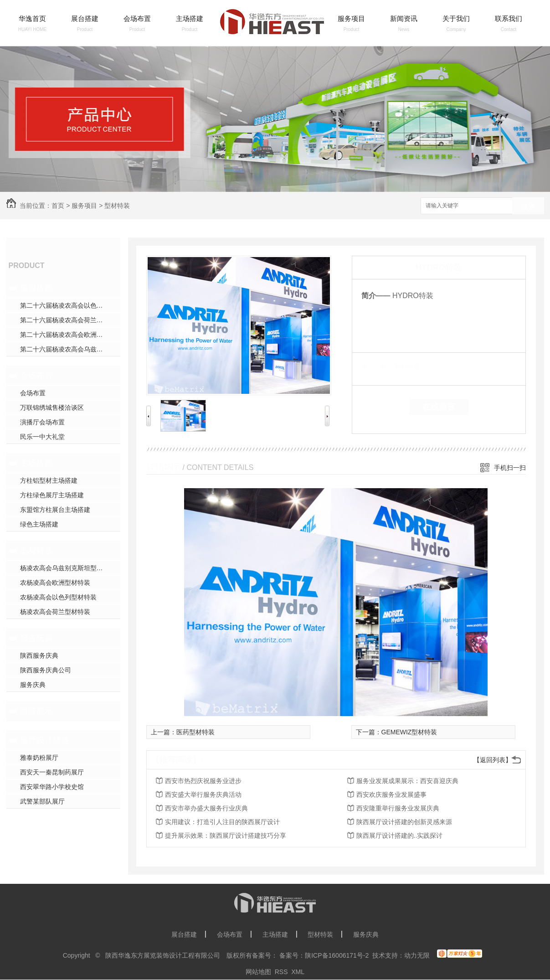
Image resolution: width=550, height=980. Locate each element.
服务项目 (351, 18)
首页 (58, 206)
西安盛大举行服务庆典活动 (203, 794)
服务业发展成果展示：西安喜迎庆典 (407, 781)
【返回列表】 (493, 760)
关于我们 (456, 18)
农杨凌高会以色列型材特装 (58, 597)
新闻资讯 (404, 18)
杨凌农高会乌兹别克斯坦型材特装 (68, 568)
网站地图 (258, 972)
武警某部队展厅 (42, 801)
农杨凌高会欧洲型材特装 (55, 583)
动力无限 (417, 955)
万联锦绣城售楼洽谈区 (52, 407)
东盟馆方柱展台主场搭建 (55, 510)
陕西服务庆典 (39, 655)
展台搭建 (85, 18)
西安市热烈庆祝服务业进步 (203, 781)
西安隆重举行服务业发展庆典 (398, 808)
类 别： (377, 366)
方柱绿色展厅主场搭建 (52, 495)
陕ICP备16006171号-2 (337, 955)
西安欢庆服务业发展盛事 (391, 794)
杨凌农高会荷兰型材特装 (55, 612)
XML (298, 972)
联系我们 (509, 18)
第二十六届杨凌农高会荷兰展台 (65, 320)
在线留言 (439, 407)
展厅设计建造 (45, 740)
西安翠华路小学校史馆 (52, 787)
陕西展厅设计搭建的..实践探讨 (400, 836)
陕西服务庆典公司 (46, 670)
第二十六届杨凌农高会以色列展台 (68, 305)
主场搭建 (190, 18)
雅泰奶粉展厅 (39, 758)
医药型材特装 (195, 732)
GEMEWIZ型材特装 (409, 732)
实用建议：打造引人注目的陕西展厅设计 (222, 822)
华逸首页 (32, 18)
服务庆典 (36, 638)
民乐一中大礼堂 (42, 437)
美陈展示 (36, 711)
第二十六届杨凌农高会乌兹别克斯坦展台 (70, 349)
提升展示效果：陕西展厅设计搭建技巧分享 (226, 836)
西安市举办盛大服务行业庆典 (206, 808)
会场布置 (137, 18)
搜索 (528, 206)
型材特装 (117, 206)
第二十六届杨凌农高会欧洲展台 (65, 335)
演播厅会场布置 (42, 422)
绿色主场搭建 (39, 524)
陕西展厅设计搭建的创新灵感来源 (404, 822)
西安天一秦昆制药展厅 (52, 772)
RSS (281, 972)
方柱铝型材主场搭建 (49, 480)
